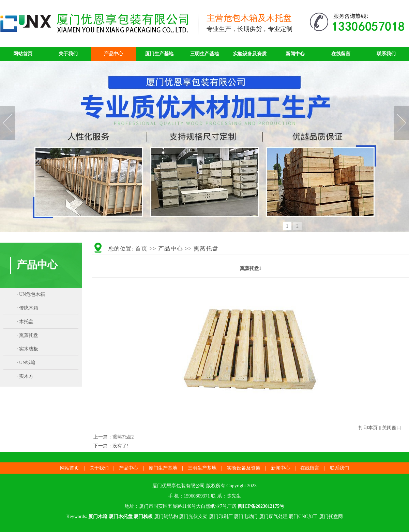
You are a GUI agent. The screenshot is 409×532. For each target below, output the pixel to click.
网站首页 (23, 54)
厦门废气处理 (273, 516)
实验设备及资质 (250, 54)
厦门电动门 (246, 516)
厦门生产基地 (159, 54)
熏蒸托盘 (29, 335)
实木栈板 (29, 349)
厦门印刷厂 (221, 516)
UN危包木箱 (32, 294)
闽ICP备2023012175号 (261, 506)
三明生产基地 (204, 54)
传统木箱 (29, 308)
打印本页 (368, 428)
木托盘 (26, 322)
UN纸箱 (27, 363)
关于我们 (68, 54)
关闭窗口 (392, 428)
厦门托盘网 (331, 516)
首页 (141, 249)
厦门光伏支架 (193, 516)
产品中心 (113, 54)
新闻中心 (295, 54)
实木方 (26, 376)
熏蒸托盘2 (123, 437)
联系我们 (386, 54)
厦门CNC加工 (303, 516)
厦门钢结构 (166, 516)
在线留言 (341, 54)
